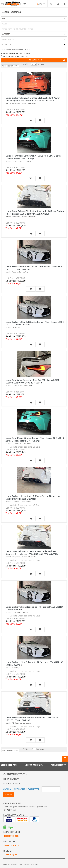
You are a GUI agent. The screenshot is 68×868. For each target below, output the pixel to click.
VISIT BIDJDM (11, 855)
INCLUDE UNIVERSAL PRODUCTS (16, 56)
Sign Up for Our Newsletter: (22, 789)
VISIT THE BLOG (13, 845)
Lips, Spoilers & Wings (21, 272)
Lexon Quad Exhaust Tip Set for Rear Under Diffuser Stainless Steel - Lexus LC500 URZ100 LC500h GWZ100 (32, 553)
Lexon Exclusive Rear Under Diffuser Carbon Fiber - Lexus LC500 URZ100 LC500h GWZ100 (33, 497)
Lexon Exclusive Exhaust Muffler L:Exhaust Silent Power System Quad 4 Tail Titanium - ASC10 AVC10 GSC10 (33, 99)
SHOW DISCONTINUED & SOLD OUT (17, 54)
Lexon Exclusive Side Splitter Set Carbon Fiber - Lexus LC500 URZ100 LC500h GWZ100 (35, 323)
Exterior (8, 161)
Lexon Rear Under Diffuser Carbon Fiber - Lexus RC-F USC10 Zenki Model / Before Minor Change (35, 439)
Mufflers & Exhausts (29, 103)
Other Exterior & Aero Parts (23, 385)
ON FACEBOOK (12, 836)
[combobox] (34, 39)
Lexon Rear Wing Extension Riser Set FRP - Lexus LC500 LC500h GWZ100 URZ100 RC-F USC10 (32, 381)
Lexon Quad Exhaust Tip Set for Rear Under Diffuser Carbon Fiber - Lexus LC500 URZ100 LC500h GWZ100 (35, 212)
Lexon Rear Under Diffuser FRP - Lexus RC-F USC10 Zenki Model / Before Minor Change (33, 157)
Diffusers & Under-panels (22, 161)
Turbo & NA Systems (13, 103)
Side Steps (17, 327)
